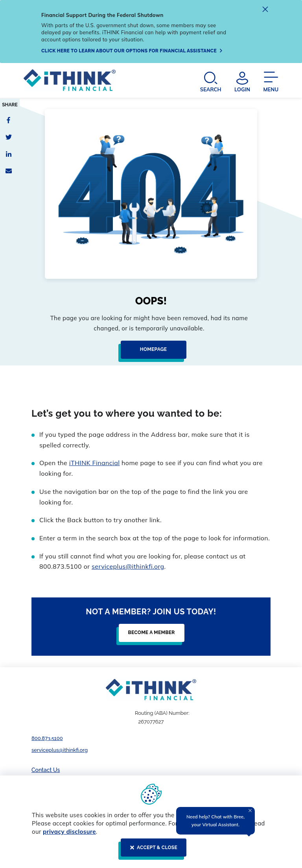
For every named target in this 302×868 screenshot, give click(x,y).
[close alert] (265, 10)
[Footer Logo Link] (151, 690)
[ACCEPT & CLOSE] (151, 851)
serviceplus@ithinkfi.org (128, 566)
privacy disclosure (69, 832)
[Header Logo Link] (70, 82)
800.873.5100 (47, 738)
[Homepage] (151, 353)
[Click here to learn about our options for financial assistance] (132, 51)
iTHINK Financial (95, 463)
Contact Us (46, 770)
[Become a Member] (149, 636)
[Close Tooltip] (250, 811)
